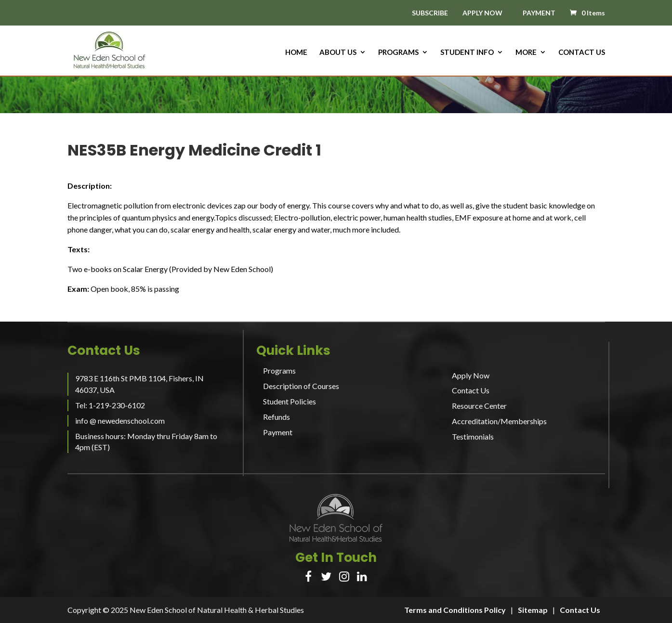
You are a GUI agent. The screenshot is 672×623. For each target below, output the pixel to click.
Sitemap (533, 610)
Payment (278, 432)
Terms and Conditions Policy (455, 610)
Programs (398, 52)
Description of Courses (301, 386)
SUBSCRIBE (430, 13)
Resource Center (479, 406)
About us (338, 52)
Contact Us (582, 52)
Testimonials (473, 436)
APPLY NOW (482, 13)
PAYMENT (539, 13)
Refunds (277, 417)
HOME (296, 52)
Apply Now (471, 375)
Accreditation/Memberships (499, 421)
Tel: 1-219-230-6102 (110, 405)
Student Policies (290, 401)
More (526, 52)
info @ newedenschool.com (120, 421)
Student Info (467, 52)
